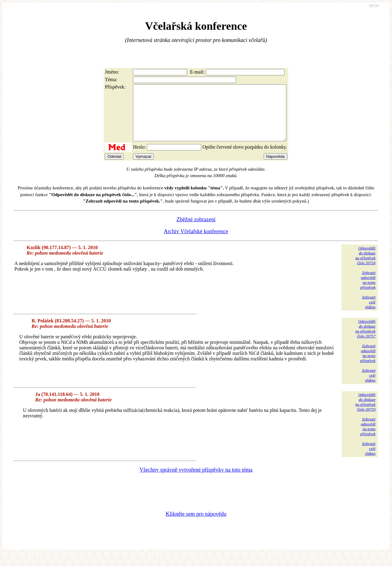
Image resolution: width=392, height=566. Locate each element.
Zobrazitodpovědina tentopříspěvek (368, 291)
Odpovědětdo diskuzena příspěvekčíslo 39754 (365, 266)
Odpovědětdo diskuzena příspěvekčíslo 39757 (365, 340)
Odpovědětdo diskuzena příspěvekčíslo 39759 (365, 413)
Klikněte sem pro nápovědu (196, 525)
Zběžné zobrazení (196, 230)
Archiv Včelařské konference (196, 242)
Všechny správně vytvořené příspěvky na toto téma (196, 481)
